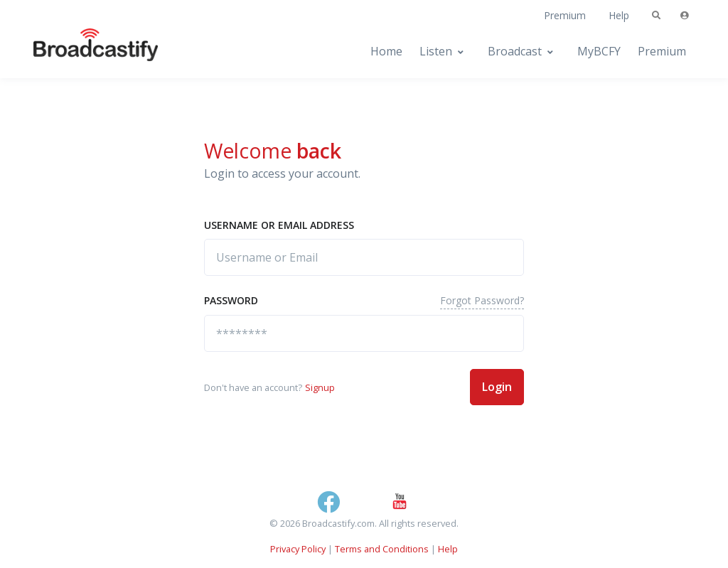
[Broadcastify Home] (82, 52)
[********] (364, 333)
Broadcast (515, 51)
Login (497, 387)
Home (386, 51)
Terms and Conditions (382, 549)
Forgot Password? (482, 300)
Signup (320, 387)
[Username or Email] (364, 257)
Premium (565, 15)
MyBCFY (599, 51)
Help (619, 15)
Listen (436, 51)
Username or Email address (279, 225)
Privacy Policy (298, 549)
